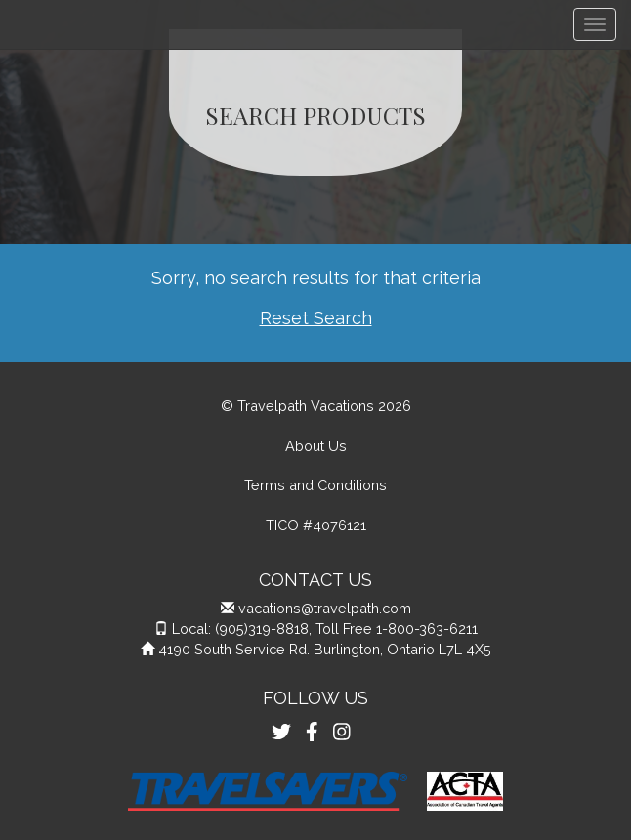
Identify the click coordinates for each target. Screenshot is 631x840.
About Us (316, 446)
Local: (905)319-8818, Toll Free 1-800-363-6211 (325, 629)
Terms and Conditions (315, 485)
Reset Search (316, 318)
